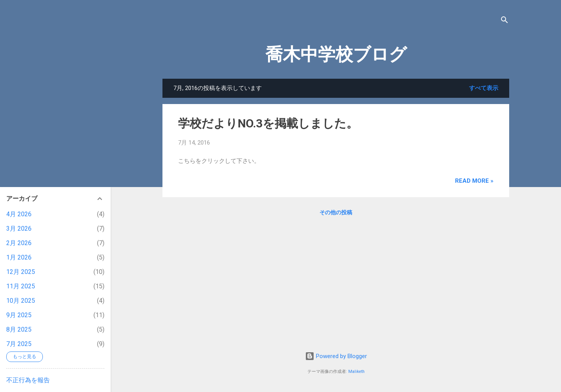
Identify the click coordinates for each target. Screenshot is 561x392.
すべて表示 (484, 88)
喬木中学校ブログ (336, 54)
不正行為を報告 (28, 380)
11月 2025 (21, 286)
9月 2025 (19, 315)
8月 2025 (19, 329)
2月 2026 (19, 243)
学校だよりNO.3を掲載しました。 (268, 123)
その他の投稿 (336, 212)
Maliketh (356, 372)
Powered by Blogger (336, 356)
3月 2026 (19, 229)
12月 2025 (21, 272)
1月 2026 (19, 257)
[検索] (505, 21)
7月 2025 (19, 344)
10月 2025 (21, 301)
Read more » (474, 181)
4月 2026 (19, 214)
